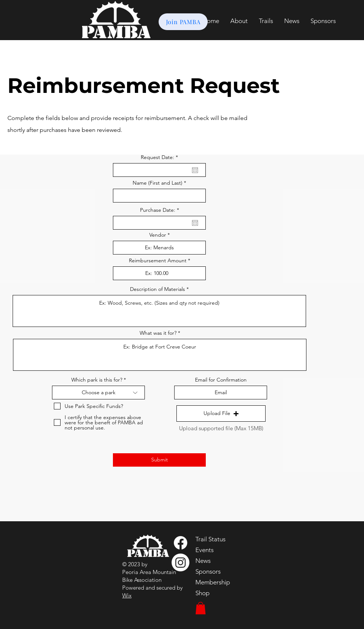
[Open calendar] (195, 170)
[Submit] (159, 460)
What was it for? (158, 333)
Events (204, 550)
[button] (239, 21)
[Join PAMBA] (183, 22)
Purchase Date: (161, 210)
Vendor (158, 235)
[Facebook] (181, 543)
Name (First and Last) (157, 183)
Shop (202, 593)
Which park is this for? (97, 380)
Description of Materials (157, 289)
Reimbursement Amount (158, 260)
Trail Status (205, 539)
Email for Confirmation (221, 380)
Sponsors (205, 571)
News (203, 561)
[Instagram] (181, 562)
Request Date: (161, 157)
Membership (205, 582)
